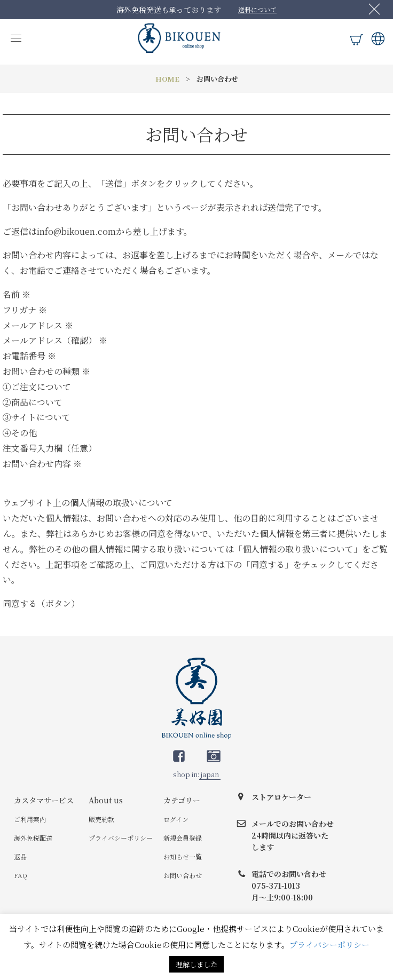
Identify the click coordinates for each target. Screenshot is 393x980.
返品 (20, 856)
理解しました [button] (196, 964)
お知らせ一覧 (183, 856)
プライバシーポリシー (121, 838)
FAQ (21, 875)
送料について (257, 9)
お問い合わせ (183, 875)
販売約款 (101, 819)
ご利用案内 (30, 819)
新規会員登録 (183, 838)
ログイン (176, 819)
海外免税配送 (33, 838)
